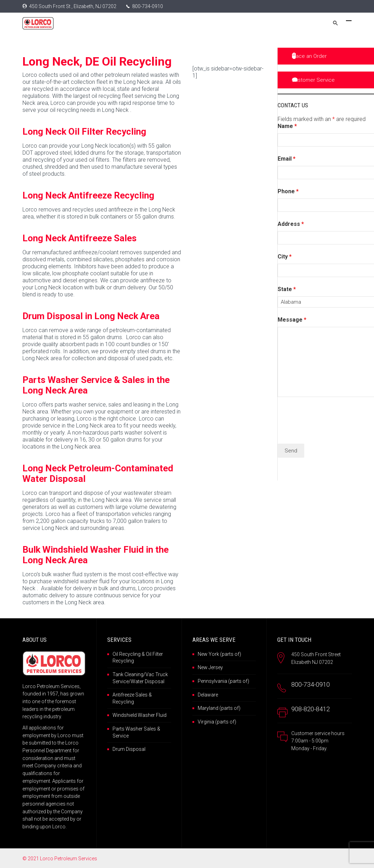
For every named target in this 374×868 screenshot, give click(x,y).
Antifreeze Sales (130, 695)
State (287, 289)
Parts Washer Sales (134, 729)
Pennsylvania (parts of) (223, 681)
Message (292, 320)
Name (287, 126)
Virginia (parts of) (217, 722)
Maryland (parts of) (219, 708)
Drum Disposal (129, 749)
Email (287, 159)
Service (121, 736)
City (285, 257)
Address (291, 224)
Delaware (208, 695)
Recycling (123, 702)
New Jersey (210, 667)
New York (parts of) (219, 654)
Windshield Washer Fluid (140, 715)
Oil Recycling (127, 654)
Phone (288, 191)
